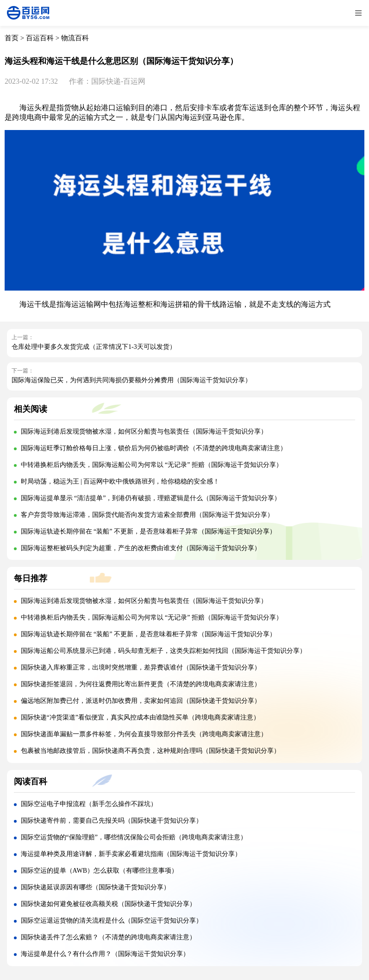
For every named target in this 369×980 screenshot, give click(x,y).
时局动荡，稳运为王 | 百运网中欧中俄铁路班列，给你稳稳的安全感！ (120, 481)
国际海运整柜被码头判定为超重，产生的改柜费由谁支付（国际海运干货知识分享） (141, 548)
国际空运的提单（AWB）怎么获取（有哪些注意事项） (100, 871)
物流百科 (75, 38)
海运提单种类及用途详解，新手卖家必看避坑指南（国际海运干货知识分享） (131, 854)
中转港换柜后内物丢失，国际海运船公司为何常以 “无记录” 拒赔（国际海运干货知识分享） (152, 465)
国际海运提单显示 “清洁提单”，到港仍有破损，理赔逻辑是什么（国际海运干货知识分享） (151, 498)
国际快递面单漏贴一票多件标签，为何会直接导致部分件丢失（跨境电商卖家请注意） (144, 734)
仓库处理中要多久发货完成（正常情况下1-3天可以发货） (94, 347)
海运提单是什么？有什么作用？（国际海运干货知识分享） (105, 954)
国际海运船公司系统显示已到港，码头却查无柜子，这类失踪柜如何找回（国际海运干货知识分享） (163, 651)
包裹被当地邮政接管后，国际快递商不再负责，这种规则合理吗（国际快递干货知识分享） (150, 751)
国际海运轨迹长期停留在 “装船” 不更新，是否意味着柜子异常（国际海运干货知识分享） (148, 531)
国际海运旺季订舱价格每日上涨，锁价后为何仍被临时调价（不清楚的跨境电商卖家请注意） (154, 448)
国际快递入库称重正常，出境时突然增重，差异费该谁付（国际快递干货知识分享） (141, 667)
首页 (12, 38)
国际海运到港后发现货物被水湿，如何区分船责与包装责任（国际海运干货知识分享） (144, 431)
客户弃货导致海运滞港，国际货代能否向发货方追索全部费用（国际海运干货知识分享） (147, 515)
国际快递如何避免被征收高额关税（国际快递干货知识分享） (108, 904)
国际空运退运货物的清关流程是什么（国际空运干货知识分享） (112, 921)
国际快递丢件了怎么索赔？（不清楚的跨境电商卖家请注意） (108, 937)
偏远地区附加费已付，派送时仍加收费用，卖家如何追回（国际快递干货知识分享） (141, 701)
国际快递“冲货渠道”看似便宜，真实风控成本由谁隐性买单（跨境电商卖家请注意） (140, 717)
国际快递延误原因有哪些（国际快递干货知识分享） (95, 887)
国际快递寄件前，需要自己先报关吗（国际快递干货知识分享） (112, 821)
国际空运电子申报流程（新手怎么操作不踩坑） (89, 804)
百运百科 (40, 38)
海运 (27, 108)
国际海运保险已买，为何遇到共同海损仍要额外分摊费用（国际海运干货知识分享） (131, 380)
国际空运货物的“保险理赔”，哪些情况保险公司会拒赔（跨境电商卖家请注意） (134, 837)
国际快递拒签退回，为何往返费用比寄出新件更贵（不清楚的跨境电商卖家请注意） (141, 684)
